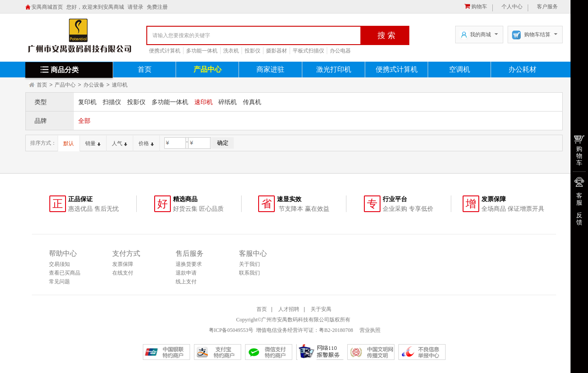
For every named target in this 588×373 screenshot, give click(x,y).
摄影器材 (277, 51)
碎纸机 (228, 102)
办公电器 (340, 51)
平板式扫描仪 (308, 51)
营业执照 (369, 330)
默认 (69, 143)
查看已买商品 (65, 273)
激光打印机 (334, 69)
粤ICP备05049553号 (231, 330)
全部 (84, 121)
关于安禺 (321, 309)
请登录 (135, 7)
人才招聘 (289, 309)
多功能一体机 (202, 51)
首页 (145, 69)
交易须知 (59, 264)
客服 (579, 199)
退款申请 (186, 273)
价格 (146, 143)
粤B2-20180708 (336, 330)
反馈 (579, 219)
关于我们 (249, 264)
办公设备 (94, 85)
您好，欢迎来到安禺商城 (95, 7)
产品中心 (208, 69)
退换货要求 (189, 264)
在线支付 (123, 273)
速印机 (120, 85)
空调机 (460, 69)
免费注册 (157, 7)
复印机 (87, 102)
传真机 (252, 102)
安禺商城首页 (47, 7)
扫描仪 (112, 102)
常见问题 (59, 282)
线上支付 (186, 282)
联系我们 (249, 273)
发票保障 (123, 264)
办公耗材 (522, 69)
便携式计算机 (165, 51)
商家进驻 (270, 69)
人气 (119, 143)
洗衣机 (231, 51)
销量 (93, 143)
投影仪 (252, 51)
